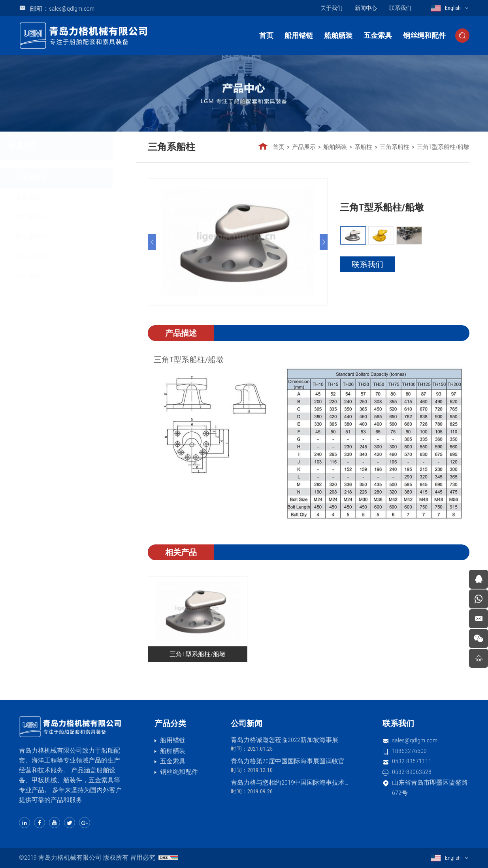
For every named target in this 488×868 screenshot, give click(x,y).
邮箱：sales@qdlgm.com (62, 8)
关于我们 (332, 8)
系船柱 (364, 147)
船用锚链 (299, 35)
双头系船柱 (54, 237)
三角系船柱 (54, 178)
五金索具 (378, 35)
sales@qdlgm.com (415, 740)
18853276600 (409, 751)
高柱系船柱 (54, 217)
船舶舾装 (338, 35)
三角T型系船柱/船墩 (444, 147)
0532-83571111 (412, 761)
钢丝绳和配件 (424, 35)
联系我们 (400, 8)
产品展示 (304, 147)
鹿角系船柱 (54, 197)
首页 (266, 35)
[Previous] (153, 242)
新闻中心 (366, 8)
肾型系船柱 (54, 276)
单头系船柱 (54, 257)
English (453, 8)
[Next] (324, 242)
